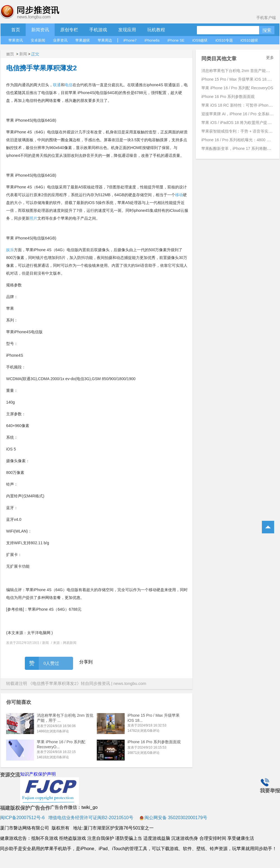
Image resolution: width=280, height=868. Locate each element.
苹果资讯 (16, 40)
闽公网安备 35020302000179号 (173, 818)
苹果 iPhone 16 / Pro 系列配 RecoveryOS (237, 88)
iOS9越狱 (200, 40)
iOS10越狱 (249, 40)
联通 (57, 85)
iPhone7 (130, 40)
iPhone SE (176, 40)
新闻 (23, 54)
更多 (270, 57)
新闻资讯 (40, 30)
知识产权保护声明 (38, 774)
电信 (69, 85)
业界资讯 (60, 40)
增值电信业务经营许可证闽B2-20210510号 (90, 818)
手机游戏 (98, 30)
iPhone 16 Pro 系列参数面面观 (154, 742)
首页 (16, 30)
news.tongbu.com (130, 683)
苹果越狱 (83, 40)
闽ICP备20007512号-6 (22, 818)
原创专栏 (69, 30)
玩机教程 (156, 30)
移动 (179, 195)
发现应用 (127, 30)
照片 (33, 218)
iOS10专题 (224, 40)
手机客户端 (266, 18)
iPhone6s (152, 40)
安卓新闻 (38, 40)
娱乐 (10, 250)
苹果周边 (105, 40)
